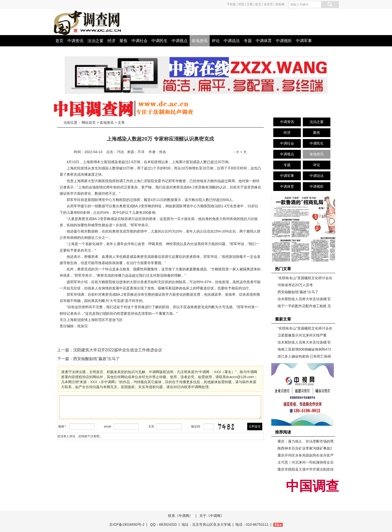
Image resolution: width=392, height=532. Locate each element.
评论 (216, 41)
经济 (111, 41)
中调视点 (180, 41)
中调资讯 (75, 41)
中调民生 (160, 41)
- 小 (236, 152)
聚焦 (123, 41)
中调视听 (284, 41)
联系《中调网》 (180, 516)
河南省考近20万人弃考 (295, 285)
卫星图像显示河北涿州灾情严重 (302, 335)
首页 (59, 41)
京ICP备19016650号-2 (127, 524)
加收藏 (280, 4)
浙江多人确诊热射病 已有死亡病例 (304, 356)
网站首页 (89, 123)
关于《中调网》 (212, 516)
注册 (250, 4)
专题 (248, 41)
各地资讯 (200, 41)
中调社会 (140, 41)
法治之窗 (95, 41)
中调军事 (304, 41)
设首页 (268, 4)
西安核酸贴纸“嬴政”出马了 (97, 359)
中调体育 (264, 41)
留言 (258, 4)
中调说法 (232, 41)
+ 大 (243, 152)
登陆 (241, 4)
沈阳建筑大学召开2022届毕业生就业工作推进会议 (118, 350)
